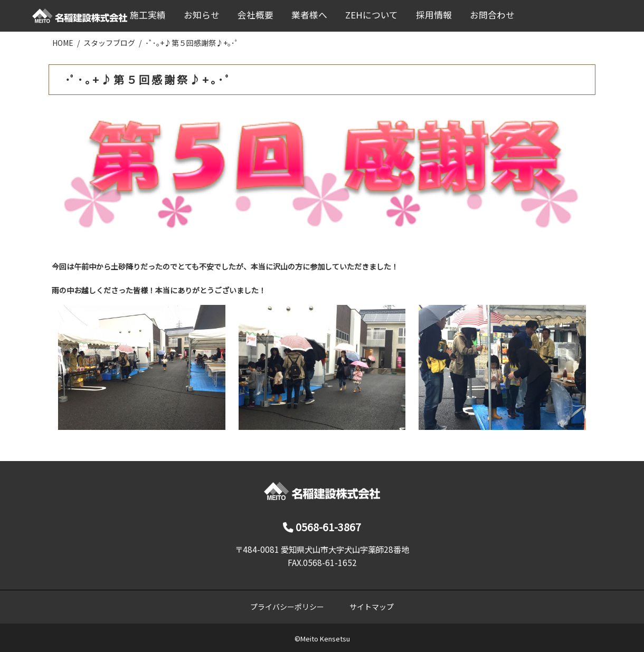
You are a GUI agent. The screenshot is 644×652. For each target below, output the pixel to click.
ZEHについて (372, 15)
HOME (63, 43)
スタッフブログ (109, 43)
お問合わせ (492, 15)
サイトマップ (372, 607)
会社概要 (255, 15)
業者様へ (309, 15)
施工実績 (148, 15)
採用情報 (434, 15)
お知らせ (202, 15)
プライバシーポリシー (287, 607)
